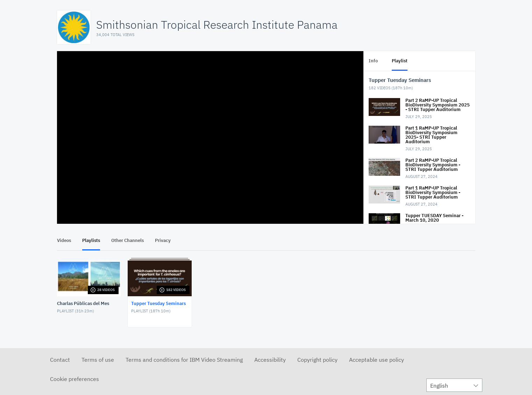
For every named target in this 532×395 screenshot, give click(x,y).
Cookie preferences (75, 379)
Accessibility (270, 360)
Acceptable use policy (377, 360)
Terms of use (98, 360)
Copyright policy (317, 360)
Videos (64, 240)
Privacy (163, 240)
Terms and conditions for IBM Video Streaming (184, 360)
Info (373, 61)
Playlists (91, 240)
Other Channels (127, 240)
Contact (60, 360)
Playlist (400, 61)
